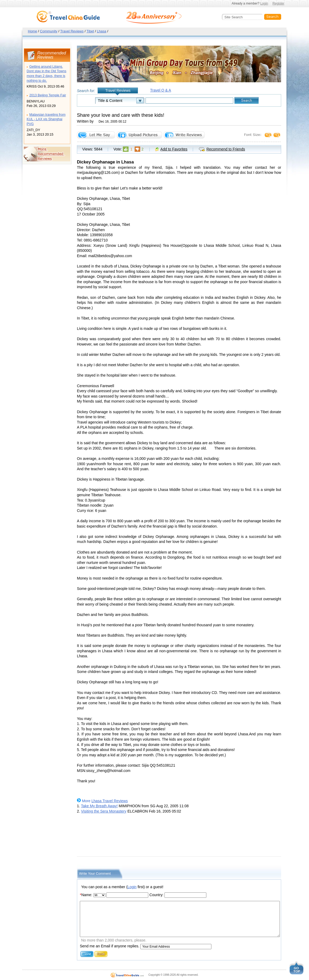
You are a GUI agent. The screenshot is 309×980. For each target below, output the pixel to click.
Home (32, 31)
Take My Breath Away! (99, 806)
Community (49, 31)
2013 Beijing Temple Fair (48, 95)
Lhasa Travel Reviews (110, 801)
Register (278, 3)
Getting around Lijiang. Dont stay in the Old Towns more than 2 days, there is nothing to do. (47, 74)
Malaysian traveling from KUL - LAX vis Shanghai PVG (46, 119)
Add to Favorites (174, 149)
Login (264, 3)
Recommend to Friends (226, 149)
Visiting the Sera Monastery (104, 811)
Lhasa (101, 31)
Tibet (90, 31)
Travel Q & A (161, 90)
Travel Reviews (72, 31)
